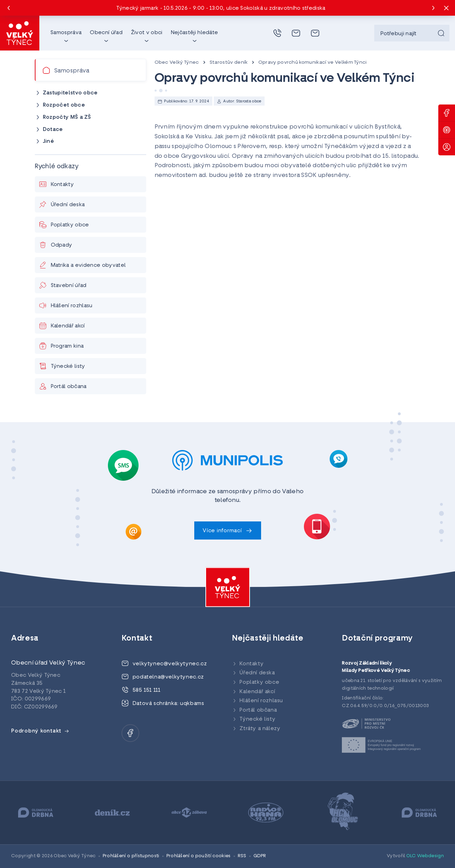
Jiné (48, 142)
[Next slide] (433, 8)
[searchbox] (412, 33)
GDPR (260, 856)
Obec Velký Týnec (177, 63)
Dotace (53, 130)
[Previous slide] (9, 8)
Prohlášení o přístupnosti (131, 856)
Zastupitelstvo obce (70, 93)
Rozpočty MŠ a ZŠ (67, 118)
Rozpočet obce (64, 105)
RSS (242, 856)
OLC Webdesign (425, 856)
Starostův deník (229, 63)
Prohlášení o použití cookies (199, 856)
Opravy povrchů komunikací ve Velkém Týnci (313, 63)
